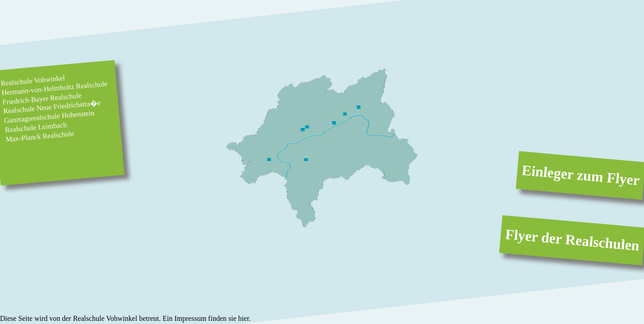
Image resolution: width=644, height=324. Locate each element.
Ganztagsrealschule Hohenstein (49, 117)
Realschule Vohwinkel (33, 80)
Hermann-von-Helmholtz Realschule (55, 88)
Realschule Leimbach (36, 127)
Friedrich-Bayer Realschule (42, 99)
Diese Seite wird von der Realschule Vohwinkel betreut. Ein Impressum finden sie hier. (125, 318)
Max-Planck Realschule (40, 136)
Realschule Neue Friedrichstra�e (52, 107)
